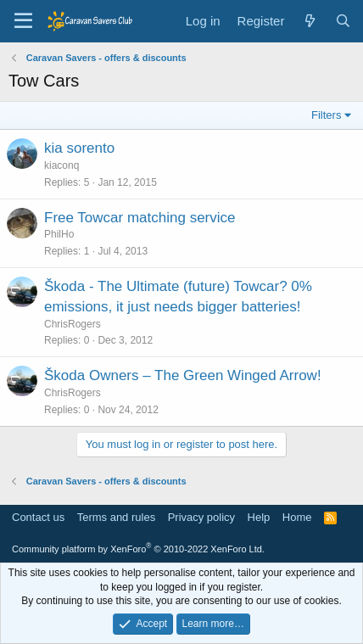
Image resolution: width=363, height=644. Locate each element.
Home (297, 517)
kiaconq (61, 165)
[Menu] (23, 21)
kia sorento (79, 148)
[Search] (343, 21)
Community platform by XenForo (138, 549)
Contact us (38, 517)
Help (259, 517)
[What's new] (309, 21)
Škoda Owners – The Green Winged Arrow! (183, 375)
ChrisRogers (73, 324)
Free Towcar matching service (140, 218)
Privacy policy (201, 517)
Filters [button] (326, 115)
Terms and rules (116, 517)
